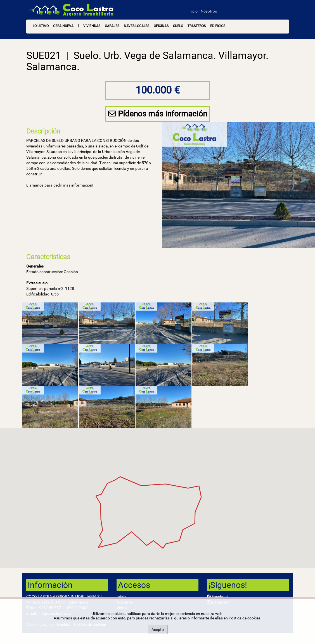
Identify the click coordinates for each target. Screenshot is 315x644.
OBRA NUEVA (63, 26)
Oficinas (161, 26)
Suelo (178, 26)
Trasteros (197, 26)
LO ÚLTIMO (41, 26)
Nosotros (209, 11)
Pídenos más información (158, 114)
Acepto (158, 629)
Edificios (218, 26)
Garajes (112, 26)
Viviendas (92, 26)
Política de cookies (245, 618)
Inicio (193, 11)
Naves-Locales (137, 26)
